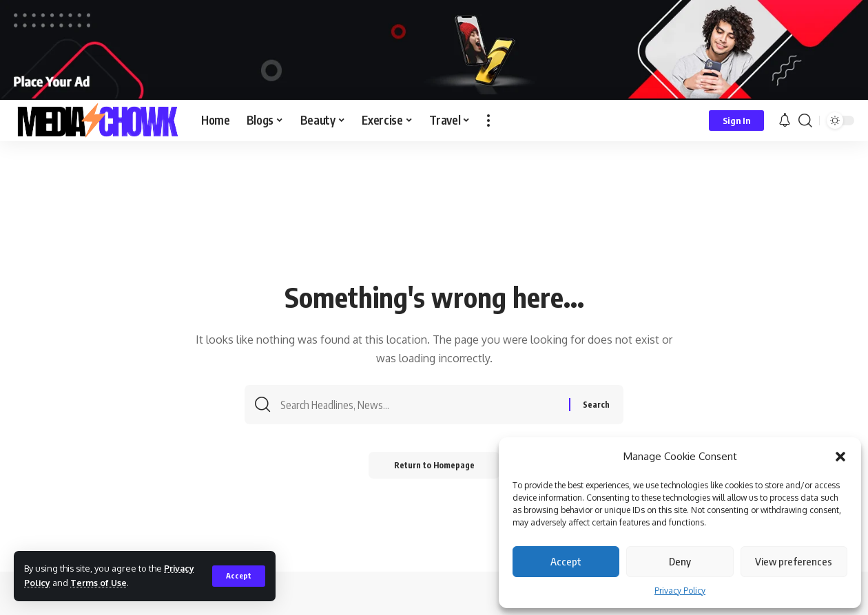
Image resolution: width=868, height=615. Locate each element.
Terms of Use (100, 583)
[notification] (785, 121)
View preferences (794, 561)
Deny (680, 561)
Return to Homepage (434, 467)
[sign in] (736, 121)
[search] (805, 121)
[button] (840, 457)
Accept (566, 561)
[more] (488, 121)
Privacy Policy (680, 591)
